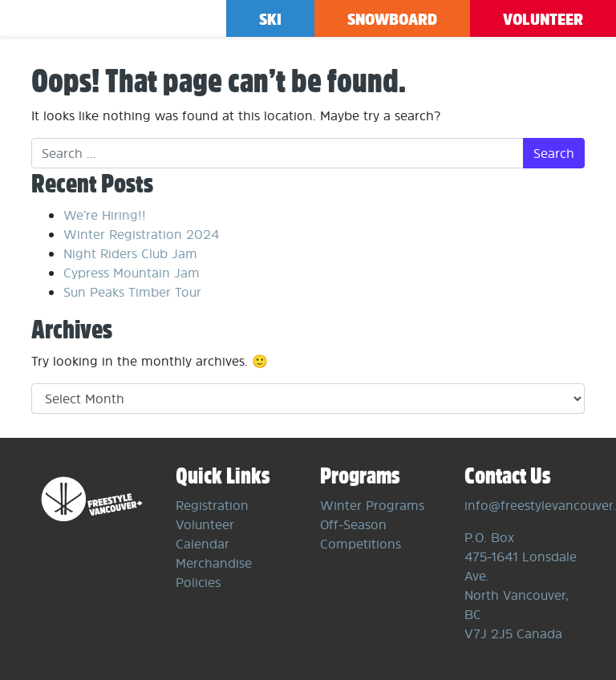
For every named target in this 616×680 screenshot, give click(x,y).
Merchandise (214, 563)
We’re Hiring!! (105, 215)
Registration (212, 505)
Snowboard (392, 19)
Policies (198, 582)
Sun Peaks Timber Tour (132, 292)
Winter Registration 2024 (141, 234)
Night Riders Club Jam (130, 253)
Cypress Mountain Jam (132, 273)
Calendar (203, 544)
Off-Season (353, 524)
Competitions (361, 544)
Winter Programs (372, 505)
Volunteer (543, 19)
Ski (270, 19)
